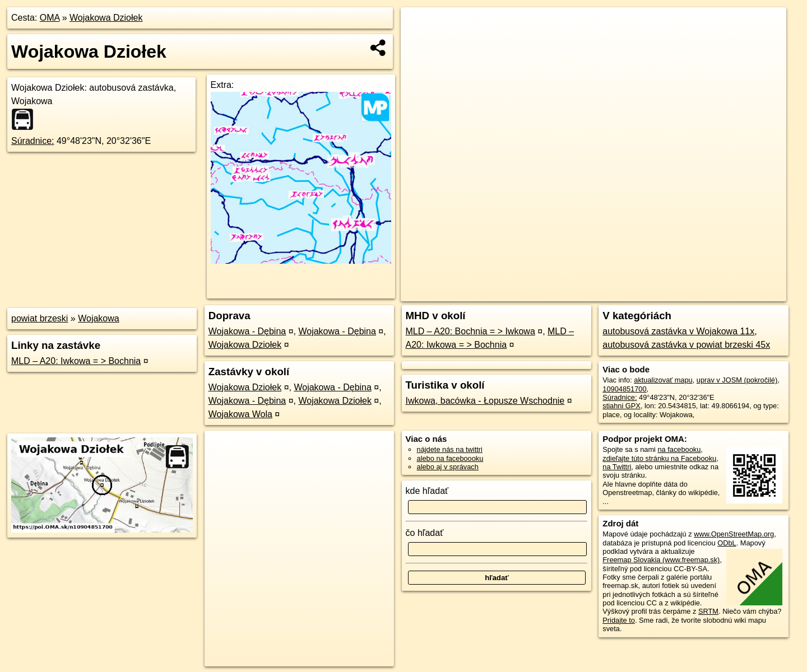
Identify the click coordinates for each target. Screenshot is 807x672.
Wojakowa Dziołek (106, 18)
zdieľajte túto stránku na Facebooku (659, 458)
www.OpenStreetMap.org (734, 534)
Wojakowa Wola (240, 414)
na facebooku (679, 449)
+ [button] (420, 26)
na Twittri (617, 467)
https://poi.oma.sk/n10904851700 (734, 293)
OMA (50, 18)
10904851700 (624, 389)
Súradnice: (33, 141)
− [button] (420, 44)
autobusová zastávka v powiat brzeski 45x (686, 345)
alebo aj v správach (448, 467)
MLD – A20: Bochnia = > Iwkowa (470, 331)
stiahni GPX (622, 406)
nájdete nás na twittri (450, 449)
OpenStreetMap (590, 293)
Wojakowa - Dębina (247, 331)
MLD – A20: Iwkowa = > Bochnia (76, 361)
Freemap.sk (647, 293)
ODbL (727, 543)
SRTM (708, 611)
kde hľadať (427, 491)
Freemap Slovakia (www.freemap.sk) (661, 560)
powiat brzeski (40, 318)
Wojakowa (99, 318)
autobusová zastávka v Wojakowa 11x (678, 331)
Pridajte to (619, 620)
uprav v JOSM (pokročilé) (737, 380)
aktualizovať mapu (663, 380)
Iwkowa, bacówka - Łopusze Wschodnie (485, 401)
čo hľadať (425, 533)
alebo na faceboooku (450, 458)
